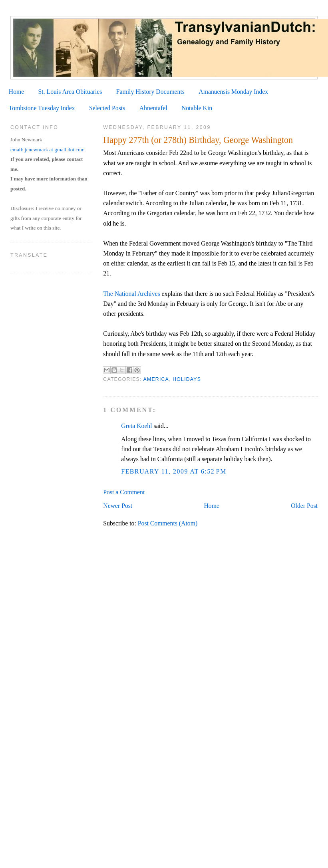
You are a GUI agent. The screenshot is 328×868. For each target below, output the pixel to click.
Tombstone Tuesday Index (42, 108)
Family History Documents (150, 92)
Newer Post (118, 506)
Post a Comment (124, 492)
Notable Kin (197, 108)
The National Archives (131, 294)
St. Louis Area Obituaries (70, 92)
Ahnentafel (153, 108)
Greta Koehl (136, 426)
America (156, 379)
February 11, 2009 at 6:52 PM (174, 471)
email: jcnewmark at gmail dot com (48, 150)
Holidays (187, 379)
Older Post (304, 506)
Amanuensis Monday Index (233, 92)
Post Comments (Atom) (168, 523)
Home (16, 92)
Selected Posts (107, 108)
